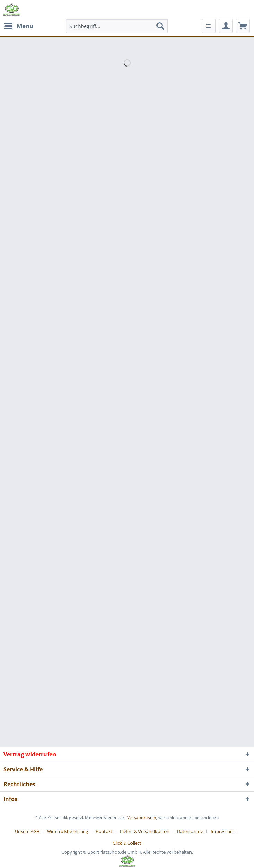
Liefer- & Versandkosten (145, 831)
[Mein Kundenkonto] (226, 26)
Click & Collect (127, 843)
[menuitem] (18, 26)
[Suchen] (160, 26)
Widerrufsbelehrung (67, 831)
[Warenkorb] (243, 26)
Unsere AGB (27, 831)
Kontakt (104, 831)
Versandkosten (142, 818)
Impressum (222, 831)
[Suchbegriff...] (117, 26)
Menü (19, 25)
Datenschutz (190, 831)
